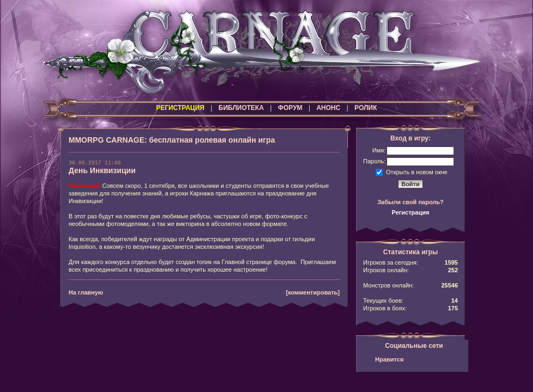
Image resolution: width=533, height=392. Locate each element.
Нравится (389, 359)
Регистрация (411, 212)
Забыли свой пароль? (411, 202)
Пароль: (374, 161)
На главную (86, 292)
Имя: (379, 150)
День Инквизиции (102, 170)
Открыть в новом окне (417, 171)
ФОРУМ (290, 108)
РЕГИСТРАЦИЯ (180, 108)
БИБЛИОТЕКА (241, 108)
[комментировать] (313, 292)
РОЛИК (366, 108)
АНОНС (328, 108)
